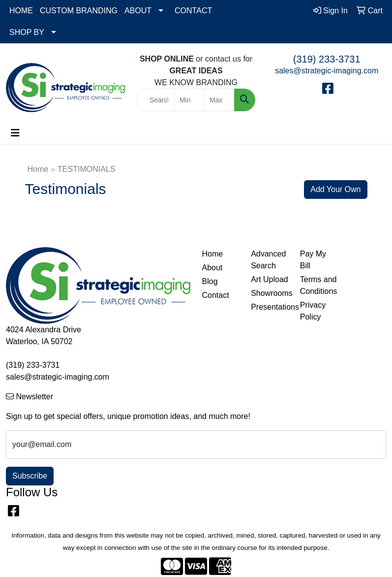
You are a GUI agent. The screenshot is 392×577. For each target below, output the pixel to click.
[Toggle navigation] (15, 133)
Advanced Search (268, 260)
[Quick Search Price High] (219, 100)
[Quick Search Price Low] (189, 100)
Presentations (270, 307)
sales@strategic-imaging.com (327, 71)
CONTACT (193, 11)
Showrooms (270, 293)
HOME (21, 11)
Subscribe (30, 476)
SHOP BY (27, 32)
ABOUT (138, 11)
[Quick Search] (156, 100)
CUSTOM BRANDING (79, 11)
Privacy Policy (313, 311)
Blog (210, 281)
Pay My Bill (313, 260)
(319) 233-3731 (327, 59)
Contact (216, 295)
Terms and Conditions (319, 285)
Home (38, 169)
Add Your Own (335, 189)
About (212, 268)
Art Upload (270, 279)
